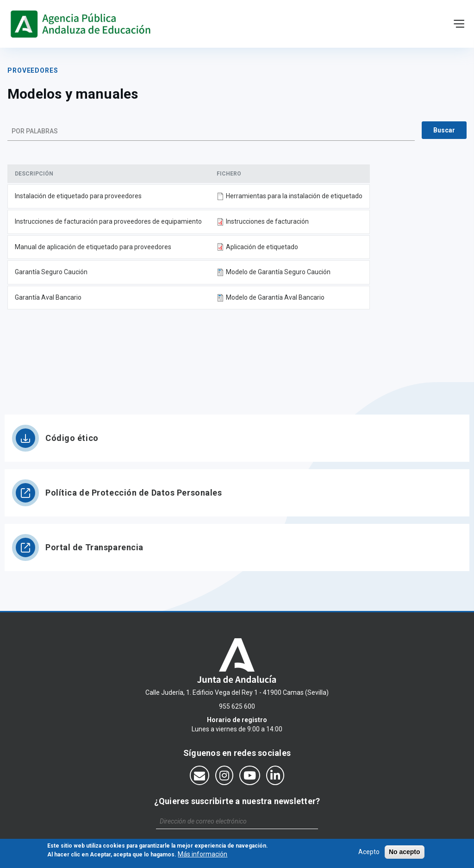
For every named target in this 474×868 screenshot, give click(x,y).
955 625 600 (237, 706)
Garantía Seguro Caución (51, 272)
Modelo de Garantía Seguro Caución (278, 272)
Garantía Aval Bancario (48, 297)
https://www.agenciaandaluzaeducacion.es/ (83, 24)
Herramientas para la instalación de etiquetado (294, 196)
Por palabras (35, 131)
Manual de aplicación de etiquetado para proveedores (93, 247)
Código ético (72, 438)
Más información (203, 856)
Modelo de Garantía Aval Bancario (275, 297)
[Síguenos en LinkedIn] (275, 775)
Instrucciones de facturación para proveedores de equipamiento (108, 221)
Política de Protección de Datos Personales (134, 493)
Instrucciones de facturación (267, 221)
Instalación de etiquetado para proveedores (78, 196)
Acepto (369, 854)
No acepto (405, 854)
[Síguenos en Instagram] (224, 775)
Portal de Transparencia (94, 547)
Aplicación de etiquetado (262, 247)
